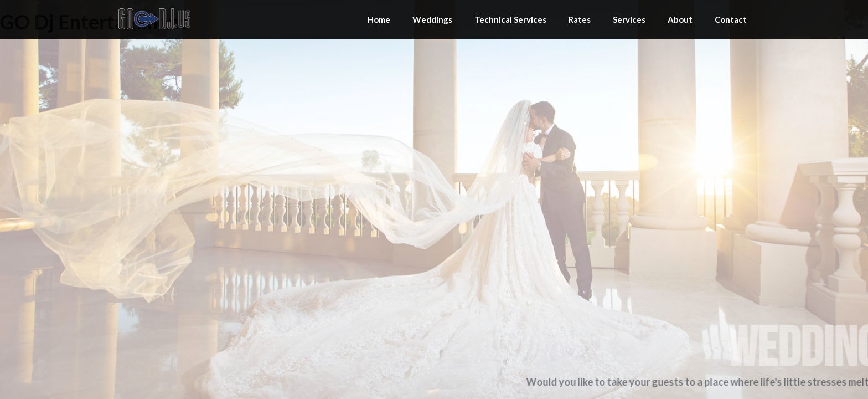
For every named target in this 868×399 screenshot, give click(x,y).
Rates (580, 19)
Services (629, 19)
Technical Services (510, 19)
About (680, 19)
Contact (731, 19)
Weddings (432, 19)
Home (379, 19)
